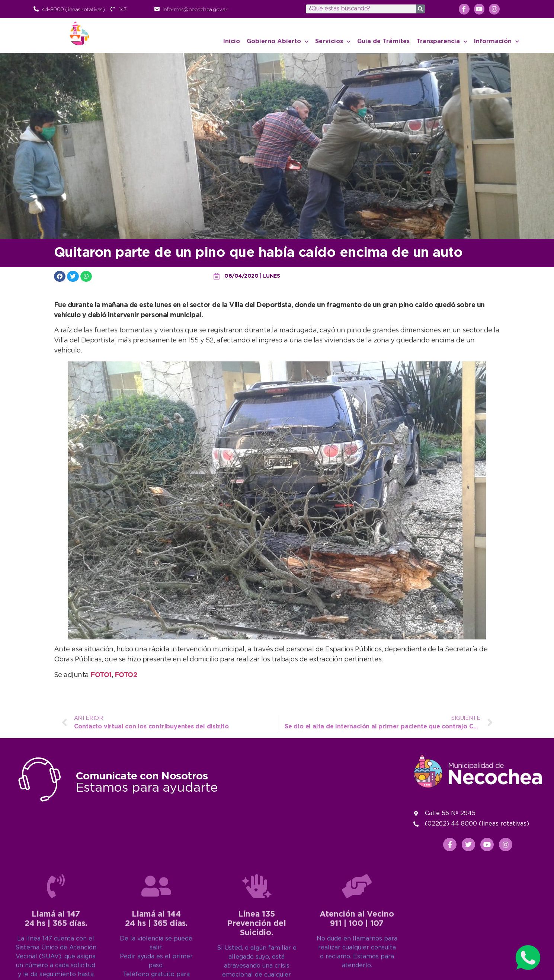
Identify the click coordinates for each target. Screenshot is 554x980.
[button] (60, 276)
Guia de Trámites (383, 42)
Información (497, 42)
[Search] (420, 9)
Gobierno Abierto (278, 42)
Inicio (232, 42)
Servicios (333, 42)
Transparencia (442, 42)
